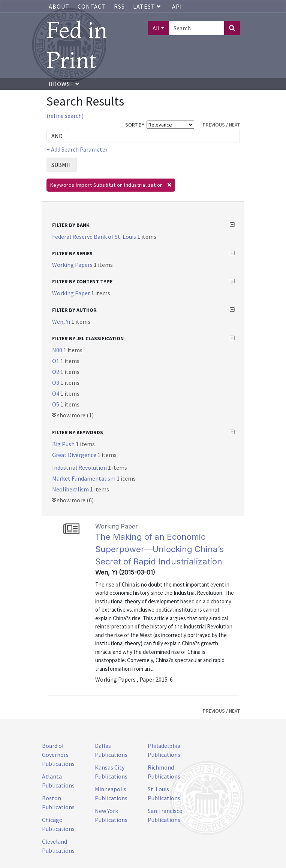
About (59, 6)
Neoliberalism (71, 489)
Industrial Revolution (80, 467)
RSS (119, 6)
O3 (56, 383)
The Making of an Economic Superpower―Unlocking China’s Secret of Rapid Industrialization (159, 549)
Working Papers (73, 265)
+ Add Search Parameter (77, 149)
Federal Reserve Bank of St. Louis (95, 237)
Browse (64, 84)
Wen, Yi (62, 322)
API (177, 6)
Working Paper (72, 293)
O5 (56, 404)
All (156, 28)
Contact (92, 6)
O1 (56, 361)
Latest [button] (148, 6)
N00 (58, 350)
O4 (56, 393)
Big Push (64, 444)
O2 (56, 372)
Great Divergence (75, 455)
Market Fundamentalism (84, 478)
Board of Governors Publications (58, 755)
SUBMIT (62, 165)
